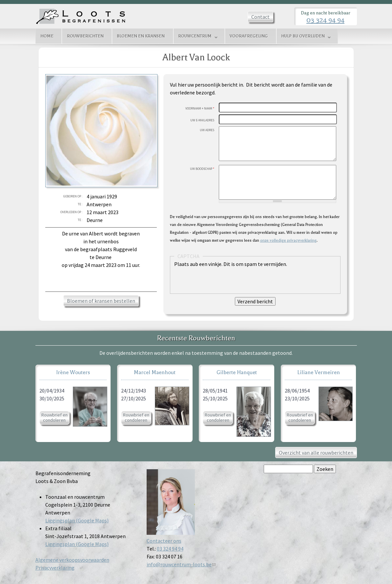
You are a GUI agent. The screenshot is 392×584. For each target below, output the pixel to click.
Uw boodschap (202, 169)
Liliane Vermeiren (319, 372)
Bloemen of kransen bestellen (101, 301)
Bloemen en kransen (141, 36)
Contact (260, 17)
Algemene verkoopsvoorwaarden (72, 560)
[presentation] (224, 281)
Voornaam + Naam (200, 108)
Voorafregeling (249, 36)
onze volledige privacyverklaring (288, 240)
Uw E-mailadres (202, 120)
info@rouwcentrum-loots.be (181, 564)
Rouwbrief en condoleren (54, 417)
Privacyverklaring (55, 568)
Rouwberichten (85, 36)
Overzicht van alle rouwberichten (316, 453)
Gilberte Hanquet (237, 372)
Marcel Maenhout (155, 372)
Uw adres (207, 130)
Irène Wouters (73, 372)
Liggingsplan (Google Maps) (77, 520)
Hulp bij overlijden (304, 37)
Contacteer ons (164, 541)
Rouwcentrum (196, 37)
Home (47, 36)
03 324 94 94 (325, 20)
